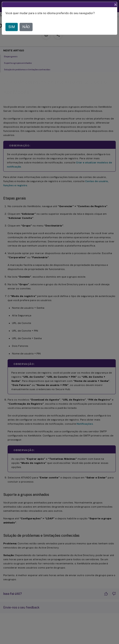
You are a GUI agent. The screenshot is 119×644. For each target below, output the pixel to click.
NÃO (26, 27)
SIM (12, 27)
